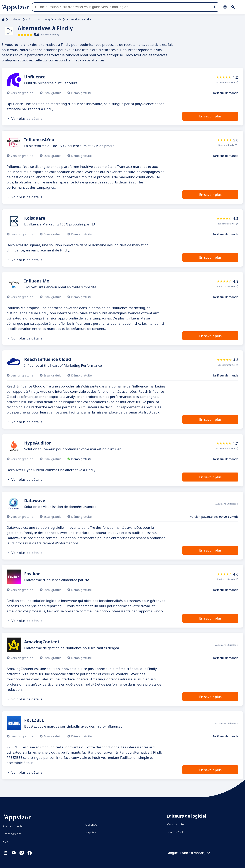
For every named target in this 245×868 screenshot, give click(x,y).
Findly (58, 19)
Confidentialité (13, 826)
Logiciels (91, 832)
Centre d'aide (176, 832)
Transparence (12, 834)
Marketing (15, 19)
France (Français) (196, 853)
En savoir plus (210, 116)
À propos (91, 824)
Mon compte (175, 824)
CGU (6, 842)
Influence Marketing (38, 19)
